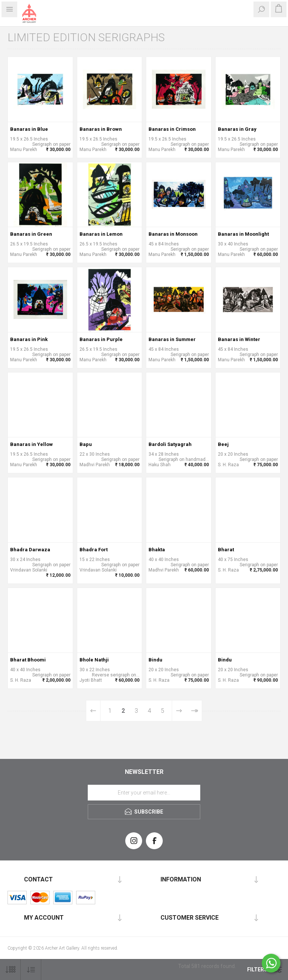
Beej (223, 444)
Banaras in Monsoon (173, 234)
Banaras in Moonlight (243, 234)
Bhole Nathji (94, 660)
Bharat (226, 550)
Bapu (86, 444)
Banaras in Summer (172, 339)
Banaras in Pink (29, 339)
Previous (93, 711)
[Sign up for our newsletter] (144, 793)
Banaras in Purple (101, 339)
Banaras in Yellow (31, 444)
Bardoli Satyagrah (170, 444)
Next (179, 711)
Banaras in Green (31, 234)
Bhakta (157, 550)
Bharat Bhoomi (28, 660)
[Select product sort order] (31, 970)
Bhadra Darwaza (30, 550)
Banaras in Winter (239, 339)
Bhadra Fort (94, 550)
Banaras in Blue (29, 129)
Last (194, 711)
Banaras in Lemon (101, 234)
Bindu (155, 660)
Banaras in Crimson (172, 129)
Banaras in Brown (101, 129)
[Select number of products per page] (10, 970)
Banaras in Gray (237, 129)
